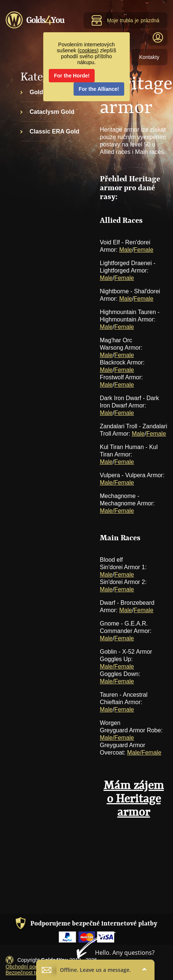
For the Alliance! (99, 89)
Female (144, 250)
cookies (88, 50)
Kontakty (149, 57)
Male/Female (117, 483)
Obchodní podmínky (29, 967)
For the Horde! (72, 76)
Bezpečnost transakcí (30, 973)
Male (125, 250)
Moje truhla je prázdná (125, 20)
